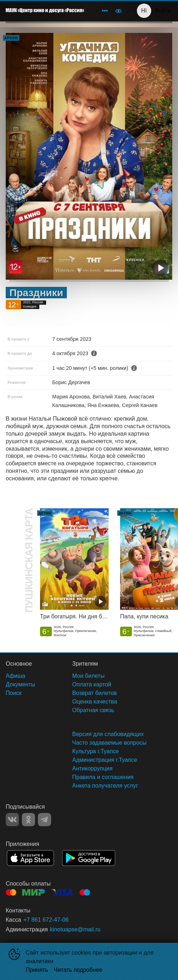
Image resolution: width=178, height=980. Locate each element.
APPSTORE (30, 858)
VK (12, 820)
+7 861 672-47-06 (46, 920)
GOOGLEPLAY (89, 858)
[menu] (100, 11)
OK (28, 820)
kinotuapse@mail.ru (75, 929)
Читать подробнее (78, 970)
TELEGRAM (44, 820)
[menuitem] (105, 11)
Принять (37, 970)
